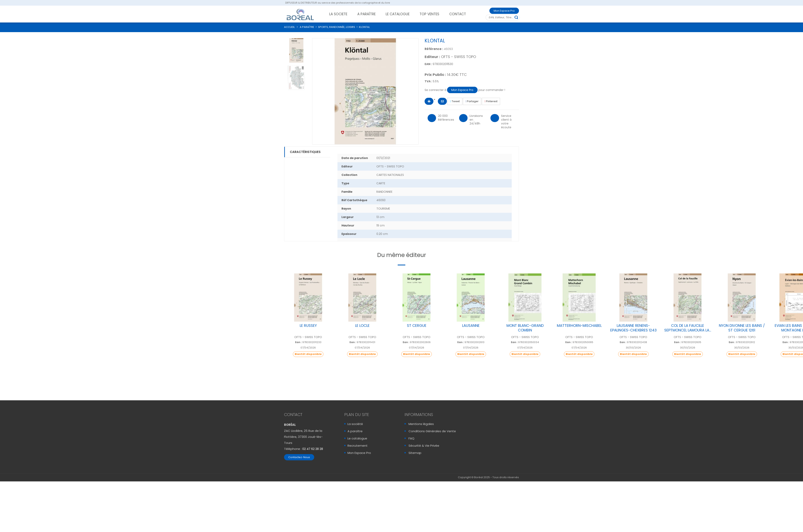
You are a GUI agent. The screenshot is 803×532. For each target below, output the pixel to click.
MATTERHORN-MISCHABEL (579, 326)
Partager (472, 101)
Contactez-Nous (299, 457)
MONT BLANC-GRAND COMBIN (525, 328)
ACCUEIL (289, 27)
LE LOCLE (362, 326)
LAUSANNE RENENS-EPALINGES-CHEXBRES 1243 (633, 328)
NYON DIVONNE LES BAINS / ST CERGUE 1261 (742, 328)
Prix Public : (435, 75)
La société (355, 424)
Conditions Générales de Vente (432, 431)
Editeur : (432, 57)
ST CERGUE (417, 326)
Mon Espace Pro (504, 11)
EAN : (428, 64)
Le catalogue (357, 438)
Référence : (434, 49)
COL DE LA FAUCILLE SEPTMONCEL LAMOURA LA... (688, 328)
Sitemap (415, 453)
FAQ (411, 438)
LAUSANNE (471, 326)
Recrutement (358, 446)
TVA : (428, 81)
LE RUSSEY (308, 326)
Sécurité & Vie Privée (424, 446)
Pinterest (491, 101)
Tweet (455, 101)
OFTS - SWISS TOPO (459, 57)
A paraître (355, 431)
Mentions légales (421, 424)
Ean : (298, 342)
